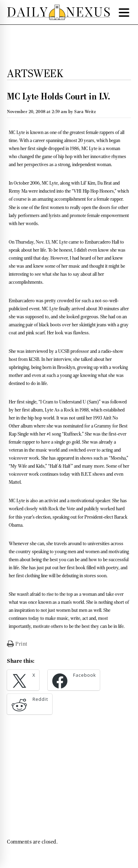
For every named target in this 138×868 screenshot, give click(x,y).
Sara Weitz (85, 112)
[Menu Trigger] (124, 12)
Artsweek (35, 73)
